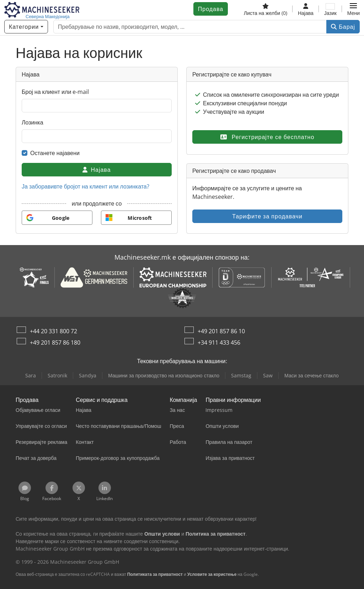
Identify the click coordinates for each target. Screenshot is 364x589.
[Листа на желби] (266, 9)
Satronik (57, 375)
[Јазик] (330, 9)
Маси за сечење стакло (312, 375)
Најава (97, 170)
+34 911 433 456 (219, 343)
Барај (343, 27)
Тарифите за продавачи (267, 216)
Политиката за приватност (155, 574)
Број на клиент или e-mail (55, 92)
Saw (268, 375)
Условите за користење (212, 574)
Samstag (241, 375)
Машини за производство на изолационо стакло (164, 375)
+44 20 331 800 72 (53, 331)
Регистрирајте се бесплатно (267, 137)
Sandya (88, 375)
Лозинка (33, 122)
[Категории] (26, 27)
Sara (31, 375)
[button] (354, 9)
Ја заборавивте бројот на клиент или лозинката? (85, 186)
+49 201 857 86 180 (55, 343)
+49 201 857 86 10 (221, 331)
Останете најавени (55, 153)
